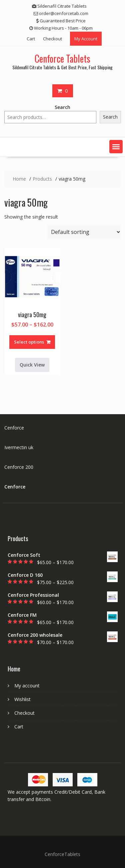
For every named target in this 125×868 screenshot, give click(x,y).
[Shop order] (84, 232)
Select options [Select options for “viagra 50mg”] (29, 342)
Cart (31, 39)
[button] (116, 147)
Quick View (32, 365)
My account (27, 686)
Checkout (52, 39)
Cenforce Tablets (62, 58)
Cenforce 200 (19, 467)
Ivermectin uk (19, 447)
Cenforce (14, 428)
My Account (86, 39)
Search (62, 107)
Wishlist (22, 699)
